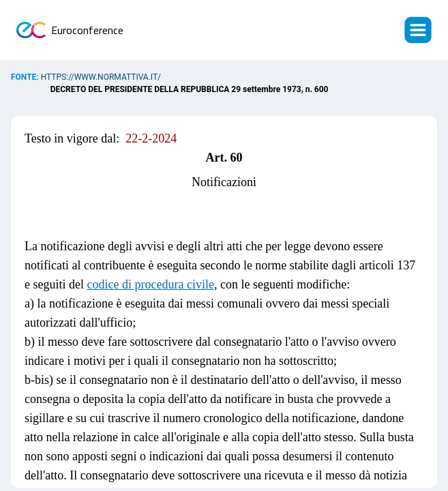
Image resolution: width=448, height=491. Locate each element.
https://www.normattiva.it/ (101, 77)
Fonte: (26, 77)
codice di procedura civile (150, 284)
